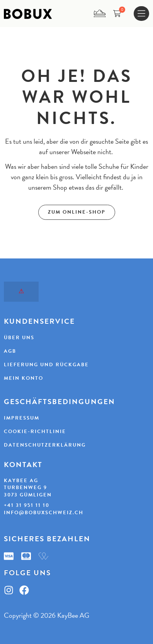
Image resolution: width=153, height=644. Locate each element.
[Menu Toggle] (141, 14)
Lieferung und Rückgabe (46, 365)
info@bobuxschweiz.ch (44, 513)
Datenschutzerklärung (45, 445)
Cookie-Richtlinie (35, 432)
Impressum (22, 418)
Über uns (19, 338)
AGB (10, 351)
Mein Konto (24, 378)
